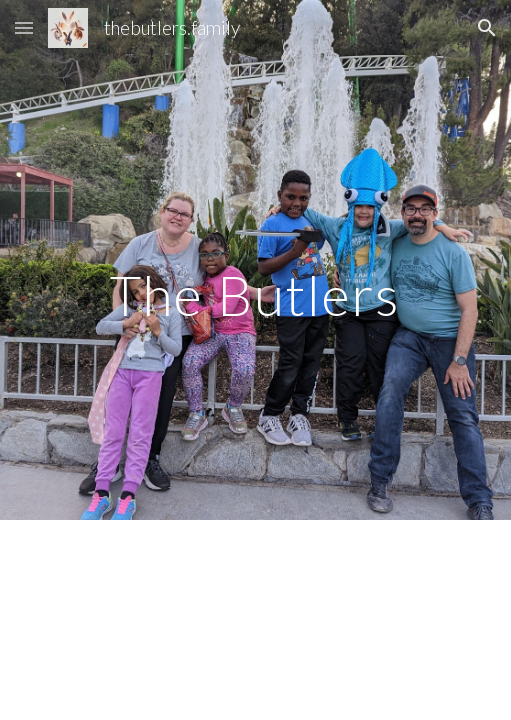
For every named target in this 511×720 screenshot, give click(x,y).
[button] (24, 27)
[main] (256, 260)
